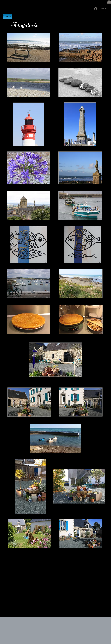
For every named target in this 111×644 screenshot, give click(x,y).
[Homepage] (7, 16)
